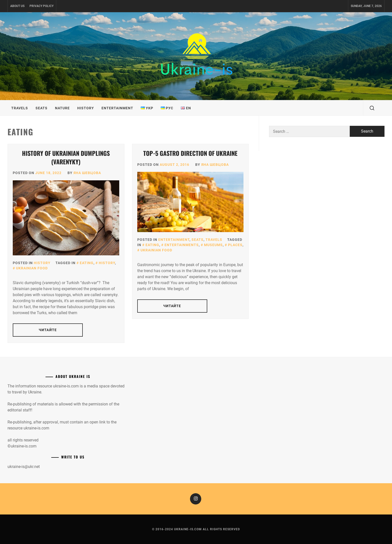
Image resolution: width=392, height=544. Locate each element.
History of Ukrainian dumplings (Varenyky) (66, 157)
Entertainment (117, 108)
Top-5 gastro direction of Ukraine (190, 153)
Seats (41, 108)
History (86, 108)
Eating (87, 263)
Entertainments (182, 245)
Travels (20, 108)
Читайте (48, 330)
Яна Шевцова (87, 173)
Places (235, 245)
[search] (372, 108)
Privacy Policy (41, 6)
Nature (62, 108)
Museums (213, 245)
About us (17, 6)
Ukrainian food (32, 268)
